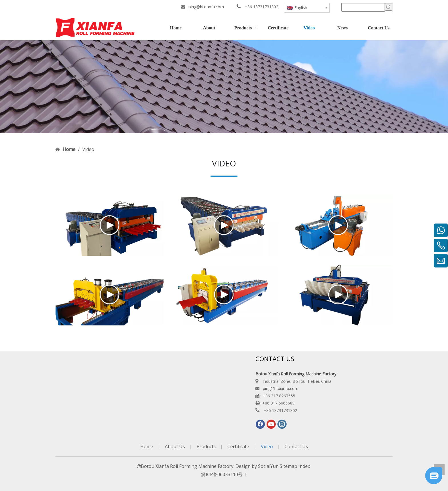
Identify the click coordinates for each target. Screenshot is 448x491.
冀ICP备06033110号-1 (224, 474)
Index (304, 466)
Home (147, 446)
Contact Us (296, 446)
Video (267, 446)
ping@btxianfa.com (206, 7)
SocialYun (268, 466)
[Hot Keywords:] (389, 7)
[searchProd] (363, 7)
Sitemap (288, 466)
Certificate (238, 446)
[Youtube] (271, 424)
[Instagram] (282, 424)
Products (206, 446)
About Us (175, 446)
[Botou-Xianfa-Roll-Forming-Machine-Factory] (224, 87)
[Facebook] (260, 424)
